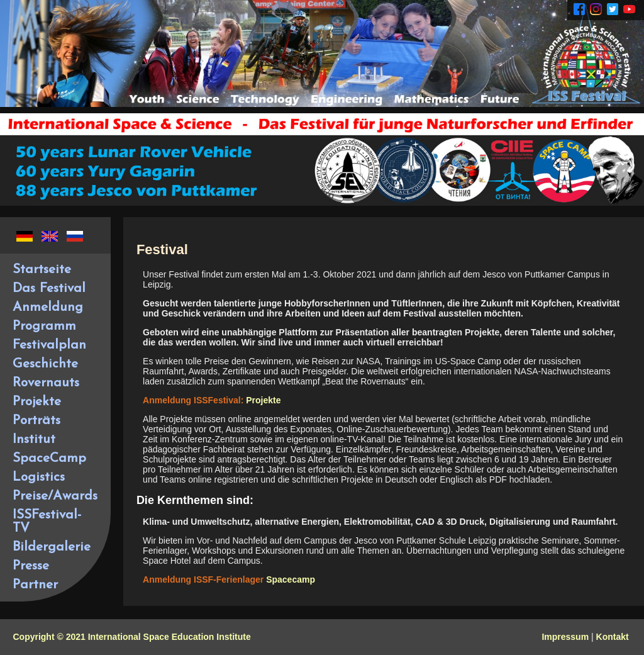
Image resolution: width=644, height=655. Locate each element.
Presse (31, 566)
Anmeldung (48, 307)
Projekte (37, 402)
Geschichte (45, 364)
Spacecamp (291, 579)
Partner (35, 585)
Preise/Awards (55, 496)
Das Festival (49, 288)
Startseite (42, 270)
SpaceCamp (49, 458)
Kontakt (613, 637)
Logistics (39, 477)
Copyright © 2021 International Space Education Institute (131, 637)
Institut (34, 439)
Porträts (36, 421)
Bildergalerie (52, 547)
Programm (44, 326)
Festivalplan (49, 345)
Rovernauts (46, 383)
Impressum (565, 637)
